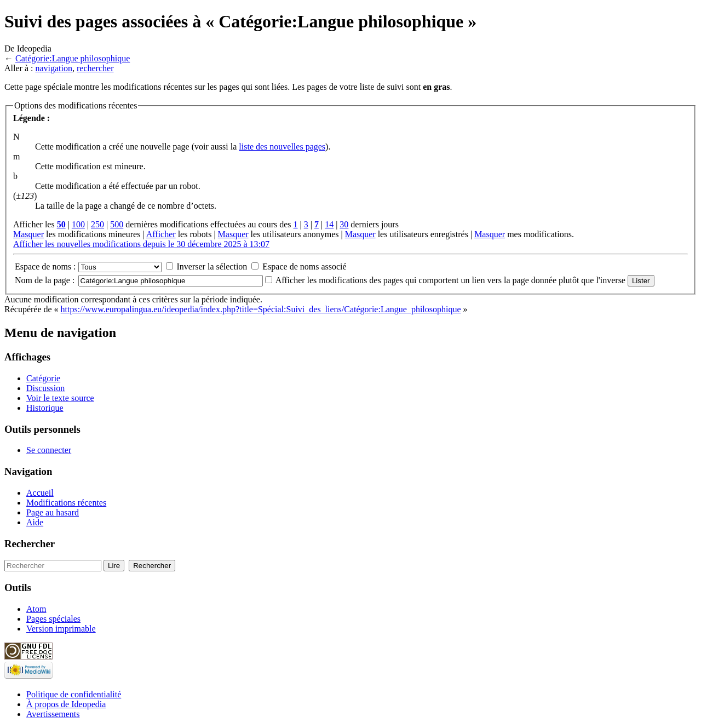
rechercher (95, 68)
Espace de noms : (45, 266)
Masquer (28, 234)
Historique (45, 408)
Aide (35, 522)
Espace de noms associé (304, 266)
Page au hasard (53, 512)
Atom (36, 609)
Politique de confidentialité (74, 694)
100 (78, 224)
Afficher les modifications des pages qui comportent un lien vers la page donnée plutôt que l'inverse (450, 280)
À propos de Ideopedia (66, 704)
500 (117, 224)
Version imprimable (61, 629)
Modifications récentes (66, 503)
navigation (54, 68)
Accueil (40, 493)
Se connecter (49, 450)
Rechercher (30, 544)
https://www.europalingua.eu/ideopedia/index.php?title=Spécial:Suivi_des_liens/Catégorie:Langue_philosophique (261, 309)
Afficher (161, 234)
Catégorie (43, 378)
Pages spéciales (53, 619)
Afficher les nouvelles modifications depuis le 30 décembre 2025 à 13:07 (141, 244)
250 (97, 224)
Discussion (45, 388)
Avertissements (53, 714)
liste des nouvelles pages (282, 147)
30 (344, 224)
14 (329, 224)
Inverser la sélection (212, 266)
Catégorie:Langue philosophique (73, 58)
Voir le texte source (60, 398)
